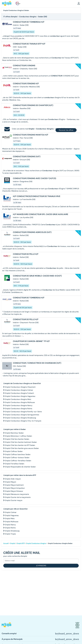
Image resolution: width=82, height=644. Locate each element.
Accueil (6, 543)
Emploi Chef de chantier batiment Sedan (21, 442)
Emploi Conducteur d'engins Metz (18, 399)
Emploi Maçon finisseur (14, 491)
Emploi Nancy (10, 525)
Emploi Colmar (11, 512)
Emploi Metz (10, 518)
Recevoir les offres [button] (66, 130)
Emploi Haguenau (12, 515)
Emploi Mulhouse (12, 522)
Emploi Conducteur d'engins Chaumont (20, 387)
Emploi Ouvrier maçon (14, 500)
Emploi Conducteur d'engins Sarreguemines (22, 415)
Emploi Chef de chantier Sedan (17, 439)
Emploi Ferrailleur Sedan (15, 464)
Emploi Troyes (10, 534)
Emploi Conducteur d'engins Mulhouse (20, 402)
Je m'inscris (41, 566)
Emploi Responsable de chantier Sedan (20, 467)
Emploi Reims (10, 528)
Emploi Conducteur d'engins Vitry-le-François (23, 421)
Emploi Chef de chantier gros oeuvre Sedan (22, 448)
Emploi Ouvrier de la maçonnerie (18, 497)
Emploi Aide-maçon (13, 479)
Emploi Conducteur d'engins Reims (19, 409)
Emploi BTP (21, 543)
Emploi (13, 543)
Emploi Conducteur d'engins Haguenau (20, 396)
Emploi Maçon (11, 482)
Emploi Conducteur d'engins (36, 543)
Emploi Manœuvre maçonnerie (17, 494)
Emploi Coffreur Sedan (14, 451)
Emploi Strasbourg (12, 531)
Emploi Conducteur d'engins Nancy (19, 405)
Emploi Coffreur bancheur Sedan (18, 454)
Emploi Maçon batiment (14, 485)
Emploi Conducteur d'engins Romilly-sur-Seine (23, 412)
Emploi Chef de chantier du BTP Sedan (20, 445)
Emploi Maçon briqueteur (15, 488)
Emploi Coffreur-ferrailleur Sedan (18, 461)
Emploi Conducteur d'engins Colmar (19, 390)
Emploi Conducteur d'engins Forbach (19, 393)
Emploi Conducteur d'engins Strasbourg (20, 418)
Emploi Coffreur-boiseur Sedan (17, 458)
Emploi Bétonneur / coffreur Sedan (18, 436)
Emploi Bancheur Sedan (14, 433)
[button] (79, 3)
